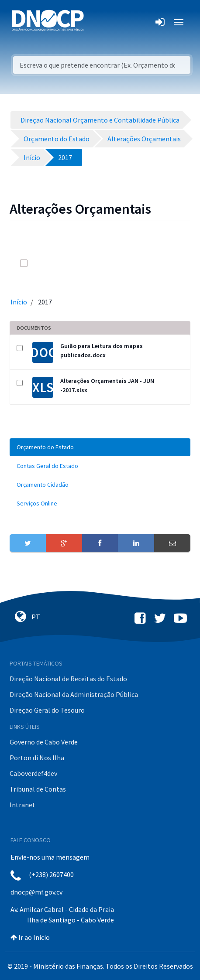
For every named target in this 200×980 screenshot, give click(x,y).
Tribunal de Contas (38, 789)
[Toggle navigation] (95, 22)
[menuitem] (100, 447)
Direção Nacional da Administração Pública (74, 694)
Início (19, 302)
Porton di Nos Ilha (37, 758)
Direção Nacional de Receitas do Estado (68, 679)
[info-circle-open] (155, 263)
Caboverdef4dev (33, 773)
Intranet (22, 805)
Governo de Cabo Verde (44, 742)
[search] (138, 263)
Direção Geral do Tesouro (47, 710)
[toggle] (36, 263)
